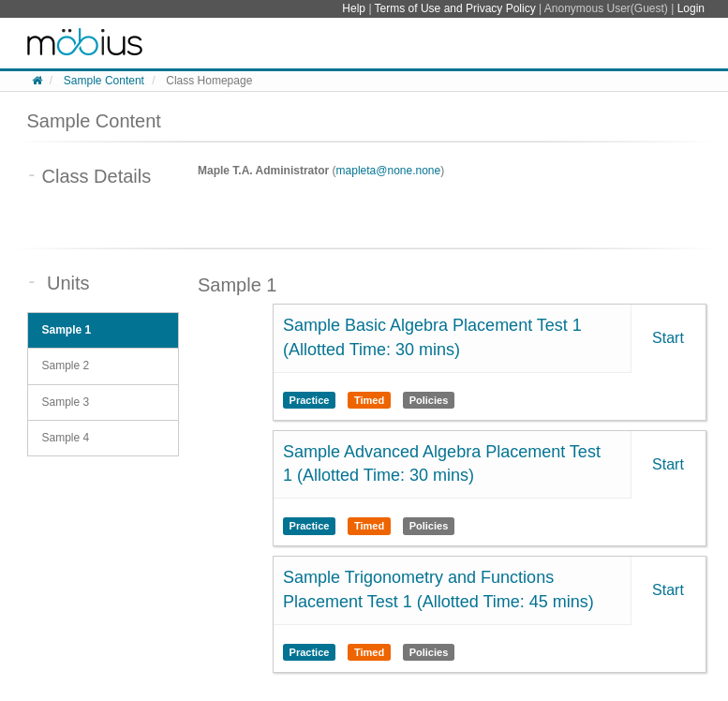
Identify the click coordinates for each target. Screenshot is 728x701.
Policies (429, 400)
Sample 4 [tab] (66, 438)
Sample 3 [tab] (66, 402)
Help (355, 8)
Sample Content (104, 81)
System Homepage (85, 43)
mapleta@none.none (389, 171)
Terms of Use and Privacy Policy (457, 8)
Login (691, 8)
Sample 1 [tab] (67, 330)
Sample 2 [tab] (66, 365)
